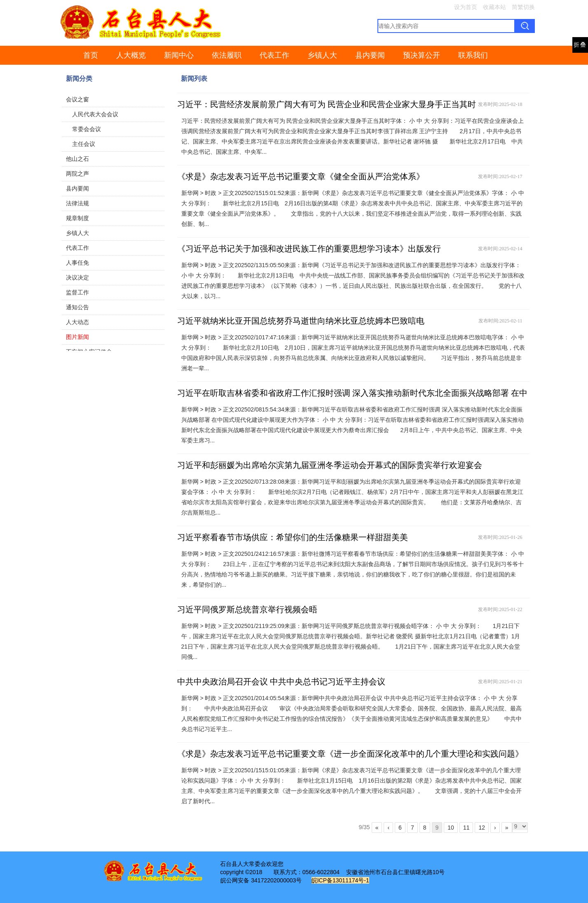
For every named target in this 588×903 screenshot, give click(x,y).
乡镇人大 (322, 55)
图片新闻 (77, 337)
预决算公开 (422, 55)
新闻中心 (179, 55)
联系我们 (473, 55)
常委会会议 (87, 129)
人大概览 (131, 55)
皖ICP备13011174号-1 (340, 880)
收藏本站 (494, 7)
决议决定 (77, 277)
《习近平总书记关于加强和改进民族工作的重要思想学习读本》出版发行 (309, 249)
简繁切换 (523, 7)
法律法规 (77, 203)
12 (482, 828)
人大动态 (77, 322)
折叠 (580, 45)
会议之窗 (77, 99)
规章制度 (77, 218)
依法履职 (227, 55)
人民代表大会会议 (95, 114)
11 (466, 828)
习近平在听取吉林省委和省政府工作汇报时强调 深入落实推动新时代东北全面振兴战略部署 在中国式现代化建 (352, 400)
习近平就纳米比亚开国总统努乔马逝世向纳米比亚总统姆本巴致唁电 (301, 321)
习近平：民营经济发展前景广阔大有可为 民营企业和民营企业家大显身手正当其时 (327, 104)
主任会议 (84, 144)
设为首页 (466, 7)
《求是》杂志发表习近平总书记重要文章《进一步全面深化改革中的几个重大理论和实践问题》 (350, 754)
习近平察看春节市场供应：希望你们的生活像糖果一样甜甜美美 (293, 537)
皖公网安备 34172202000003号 (261, 880)
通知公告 (77, 307)
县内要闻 (370, 55)
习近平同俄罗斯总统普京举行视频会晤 (247, 609)
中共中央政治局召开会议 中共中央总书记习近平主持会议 (281, 682)
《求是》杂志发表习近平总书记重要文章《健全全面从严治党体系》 (301, 176)
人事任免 (77, 263)
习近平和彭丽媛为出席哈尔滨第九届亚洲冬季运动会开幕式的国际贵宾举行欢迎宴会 (330, 465)
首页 (91, 55)
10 (451, 828)
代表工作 (274, 55)
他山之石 (77, 159)
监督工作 (77, 292)
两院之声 (77, 174)
